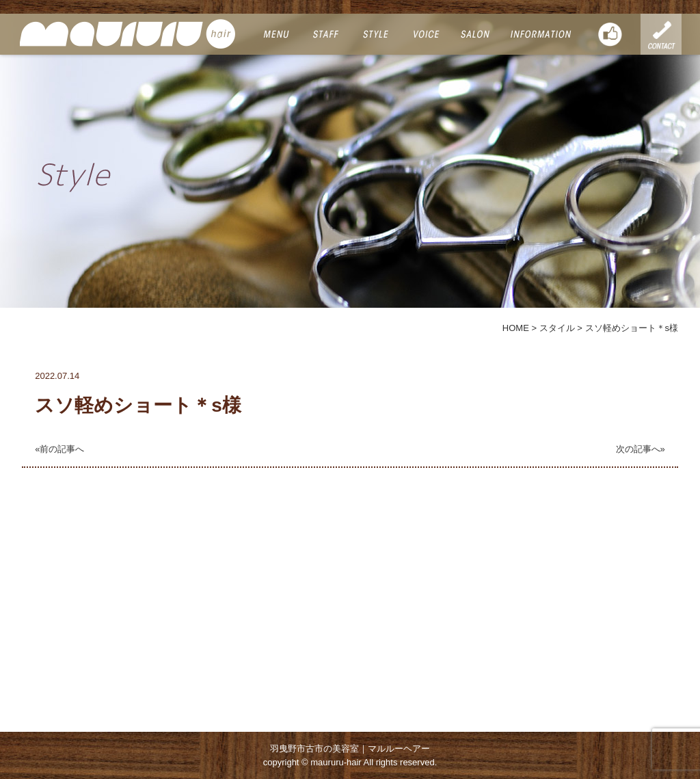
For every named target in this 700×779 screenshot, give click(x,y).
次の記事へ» (641, 449)
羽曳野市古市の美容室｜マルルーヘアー (350, 749)
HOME (516, 328)
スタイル (557, 328)
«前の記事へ (59, 449)
